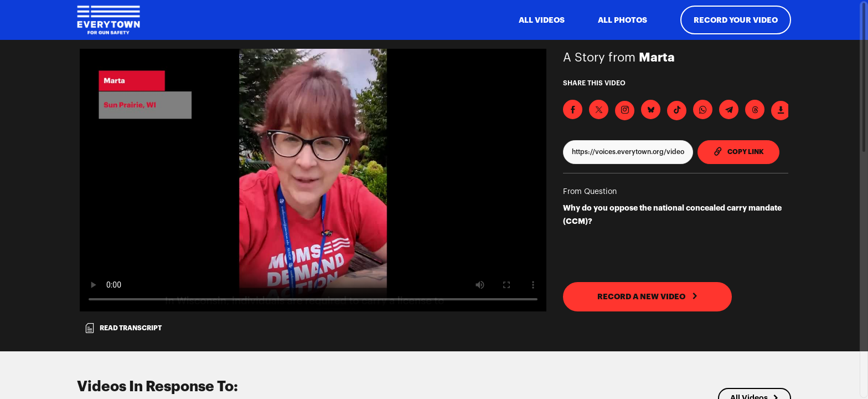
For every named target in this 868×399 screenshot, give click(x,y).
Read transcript (123, 328)
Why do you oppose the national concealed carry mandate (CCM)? (672, 214)
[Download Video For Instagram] (625, 111)
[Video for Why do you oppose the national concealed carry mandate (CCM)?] (313, 180)
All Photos (622, 20)
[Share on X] (599, 109)
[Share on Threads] (755, 109)
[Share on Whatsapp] (703, 109)
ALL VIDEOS (542, 20)
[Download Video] (781, 111)
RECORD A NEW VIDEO (648, 296)
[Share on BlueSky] (651, 109)
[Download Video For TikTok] (677, 111)
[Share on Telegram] (729, 109)
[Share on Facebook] (573, 109)
